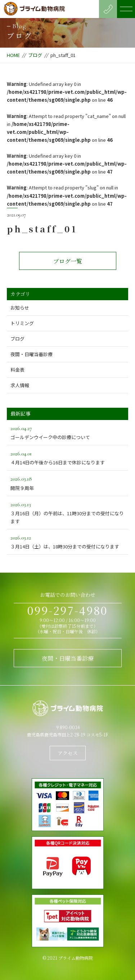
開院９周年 (68, 483)
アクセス (68, 753)
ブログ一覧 (68, 261)
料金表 (17, 370)
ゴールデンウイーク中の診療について (68, 432)
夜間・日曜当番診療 (31, 354)
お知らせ (20, 308)
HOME (13, 55)
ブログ (35, 55)
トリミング (22, 323)
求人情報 (20, 385)
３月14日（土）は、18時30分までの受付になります (68, 541)
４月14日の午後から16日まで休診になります (68, 457)
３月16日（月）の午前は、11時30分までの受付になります (68, 512)
